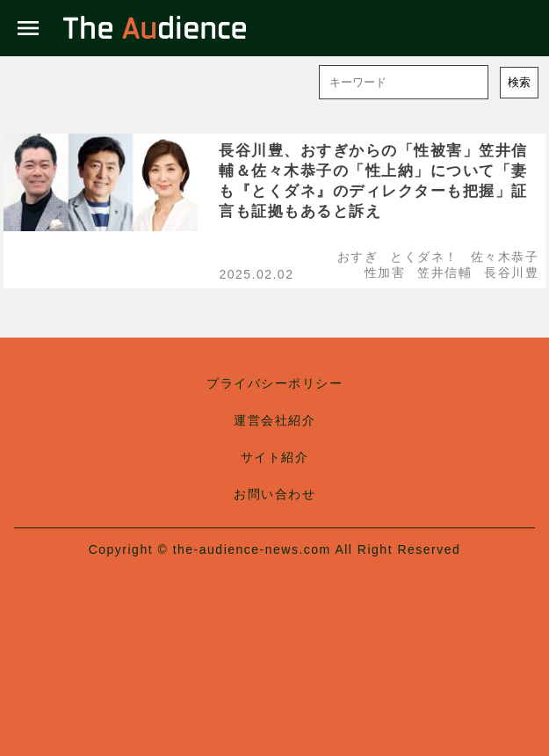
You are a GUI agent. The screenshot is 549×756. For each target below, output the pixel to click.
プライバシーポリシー (274, 383)
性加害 (385, 273)
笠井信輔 (444, 273)
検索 (519, 82)
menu (28, 28)
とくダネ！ (424, 257)
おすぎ (358, 257)
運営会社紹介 (274, 420)
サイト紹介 (275, 457)
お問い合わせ (274, 494)
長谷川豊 (511, 273)
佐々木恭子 (505, 257)
